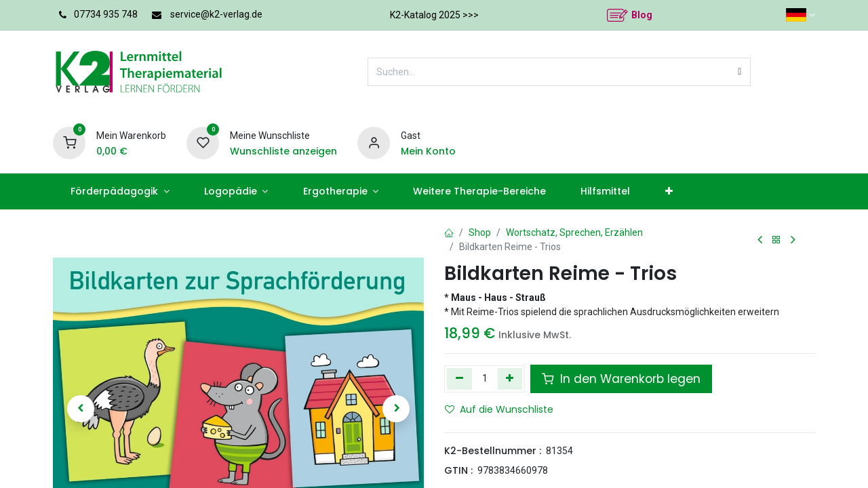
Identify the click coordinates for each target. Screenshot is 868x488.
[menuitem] (120, 191)
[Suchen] (739, 72)
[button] (81, 409)
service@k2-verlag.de (216, 14)
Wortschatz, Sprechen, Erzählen (574, 232)
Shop (480, 232)
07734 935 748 (106, 14)
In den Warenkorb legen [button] (621, 379)
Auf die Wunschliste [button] (499, 409)
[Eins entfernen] (459, 379)
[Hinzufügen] (510, 379)
